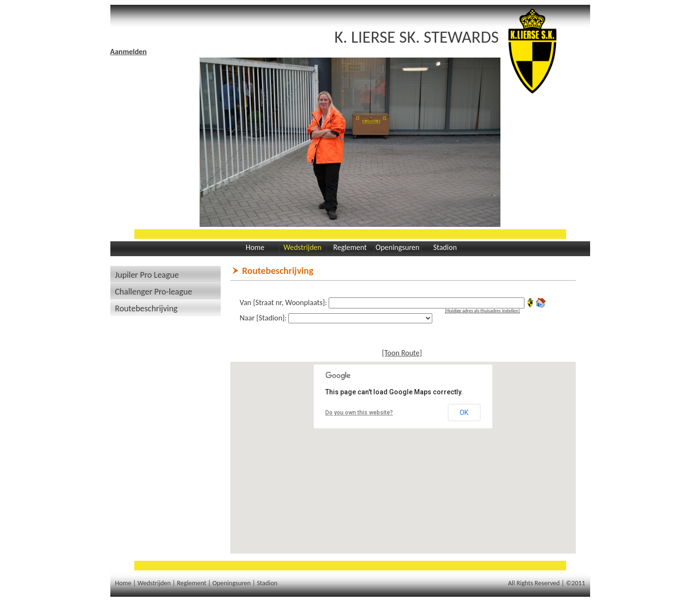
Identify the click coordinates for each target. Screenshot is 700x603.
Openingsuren (397, 247)
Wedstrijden (303, 247)
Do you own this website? (359, 413)
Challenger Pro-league (154, 292)
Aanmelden (129, 52)
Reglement (350, 247)
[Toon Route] (402, 353)
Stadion (445, 247)
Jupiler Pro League (147, 275)
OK (464, 413)
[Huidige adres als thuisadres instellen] (482, 311)
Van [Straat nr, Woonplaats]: (284, 302)
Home (255, 247)
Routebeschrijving (147, 308)
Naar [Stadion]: (263, 318)
